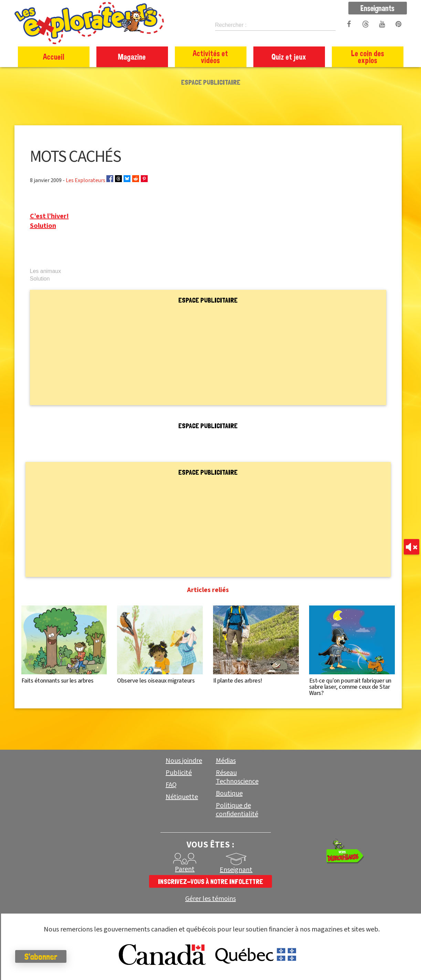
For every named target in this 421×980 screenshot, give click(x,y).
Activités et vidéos (210, 57)
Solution (43, 226)
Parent (185, 869)
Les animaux (46, 271)
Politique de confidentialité (237, 810)
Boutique (229, 793)
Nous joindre (184, 761)
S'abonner (43, 957)
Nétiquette (182, 797)
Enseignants (377, 8)
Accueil (54, 57)
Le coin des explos (368, 57)
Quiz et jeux (289, 57)
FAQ (171, 785)
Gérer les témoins (210, 899)
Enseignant (236, 870)
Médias (226, 761)
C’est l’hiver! (49, 216)
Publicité (179, 773)
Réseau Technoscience (237, 777)
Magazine (132, 57)
